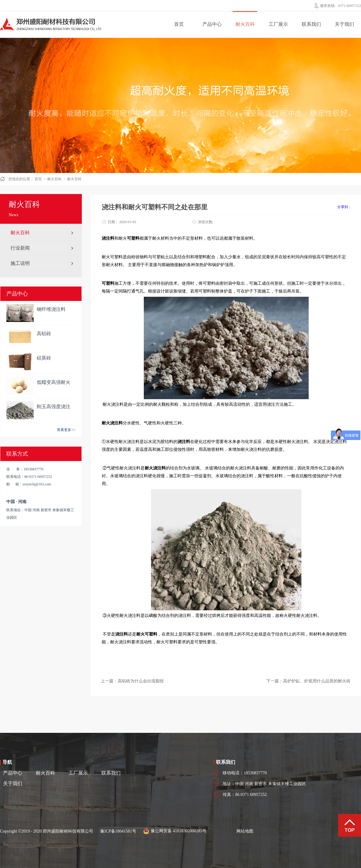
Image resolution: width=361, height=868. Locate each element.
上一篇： (132, 681)
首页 (179, 24)
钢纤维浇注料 (51, 309)
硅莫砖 (44, 358)
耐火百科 (54, 179)
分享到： (344, 207)
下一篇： (308, 681)
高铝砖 (44, 334)
